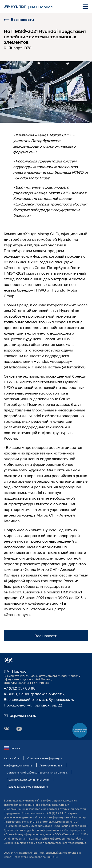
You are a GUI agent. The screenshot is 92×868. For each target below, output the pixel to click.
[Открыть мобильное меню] (85, 7)
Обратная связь (20, 716)
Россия (12, 748)
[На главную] (16, 7)
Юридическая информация (44, 758)
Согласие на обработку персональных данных (37, 772)
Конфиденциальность (18, 765)
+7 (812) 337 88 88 (20, 688)
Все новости (19, 20)
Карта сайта (12, 758)
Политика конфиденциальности (28, 779)
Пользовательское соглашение (27, 787)
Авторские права (51, 765)
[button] (9, 660)
